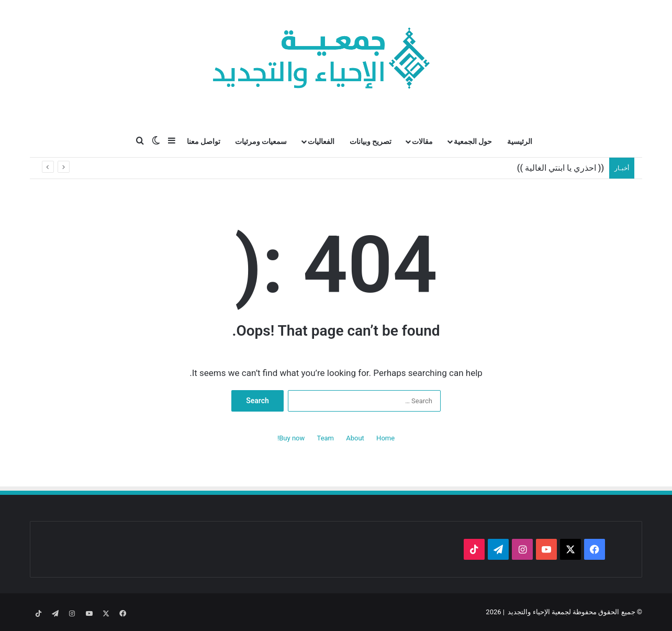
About (355, 438)
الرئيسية (520, 141)
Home (385, 438)
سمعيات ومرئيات (261, 141)
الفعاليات (321, 141)
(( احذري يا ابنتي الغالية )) (561, 168)
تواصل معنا (204, 141)
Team (326, 438)
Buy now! (291, 438)
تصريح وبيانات (371, 141)
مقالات (422, 141)
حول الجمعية (473, 141)
